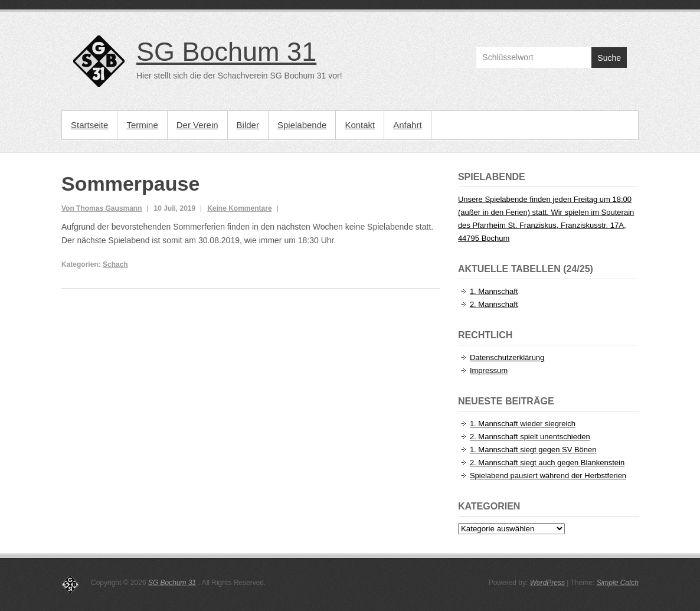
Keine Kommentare (239, 208)
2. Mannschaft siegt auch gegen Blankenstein (547, 463)
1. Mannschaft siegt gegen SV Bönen (533, 450)
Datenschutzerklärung (507, 357)
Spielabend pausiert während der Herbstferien (548, 476)
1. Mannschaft (494, 291)
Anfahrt (407, 125)
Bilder (248, 125)
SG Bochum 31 (226, 52)
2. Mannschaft (494, 304)
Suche (609, 58)
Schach (115, 264)
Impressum (489, 370)
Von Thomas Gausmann (102, 208)
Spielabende (302, 125)
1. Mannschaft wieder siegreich (523, 424)
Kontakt (360, 125)
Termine (142, 125)
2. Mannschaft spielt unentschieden (530, 437)
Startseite (89, 125)
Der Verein (197, 125)
